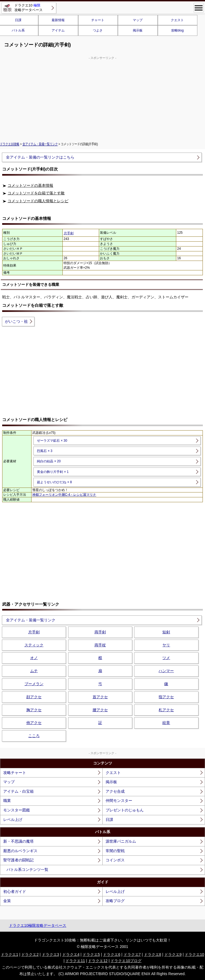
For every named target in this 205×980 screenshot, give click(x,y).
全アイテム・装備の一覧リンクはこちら (40, 157)
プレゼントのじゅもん (125, 810)
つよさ (98, 30)
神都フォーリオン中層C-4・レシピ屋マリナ (64, 495)
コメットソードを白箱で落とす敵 (36, 193)
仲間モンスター (119, 801)
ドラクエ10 (194, 954)
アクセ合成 (115, 791)
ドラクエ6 (112, 954)
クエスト (177, 20)
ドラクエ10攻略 (10, 144)
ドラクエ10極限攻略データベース (38, 925)
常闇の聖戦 (115, 851)
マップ (138, 20)
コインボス (115, 860)
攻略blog (177, 30)
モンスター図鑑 (17, 810)
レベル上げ (13, 820)
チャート (98, 20)
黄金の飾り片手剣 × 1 (53, 472)
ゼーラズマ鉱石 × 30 (52, 441)
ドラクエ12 (98, 961)
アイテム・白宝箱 (18, 791)
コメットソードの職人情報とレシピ (38, 201)
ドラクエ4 (71, 954)
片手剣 (69, 233)
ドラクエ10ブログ (126, 961)
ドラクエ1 (10, 954)
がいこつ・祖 (16, 321)
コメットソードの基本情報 (30, 185)
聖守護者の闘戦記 (18, 860)
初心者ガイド (15, 892)
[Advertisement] (103, 98)
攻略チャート (15, 773)
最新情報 (58, 20)
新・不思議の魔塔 (18, 841)
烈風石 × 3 (45, 451)
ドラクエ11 (75, 961)
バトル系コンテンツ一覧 (27, 870)
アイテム (58, 30)
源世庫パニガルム (121, 841)
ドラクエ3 (51, 954)
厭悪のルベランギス (20, 851)
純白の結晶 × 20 (49, 461)
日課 (109, 820)
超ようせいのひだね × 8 (54, 482)
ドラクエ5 (91, 954)
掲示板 (138, 30)
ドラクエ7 (132, 954)
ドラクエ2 (30, 954)
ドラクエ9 (173, 954)
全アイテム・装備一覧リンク (40, 144)
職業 (7, 801)
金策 (7, 901)
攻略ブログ (115, 901)
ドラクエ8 (153, 954)
